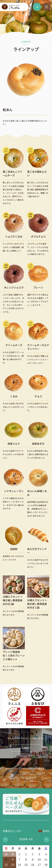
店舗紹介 (26, 748)
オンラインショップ (26, 778)
